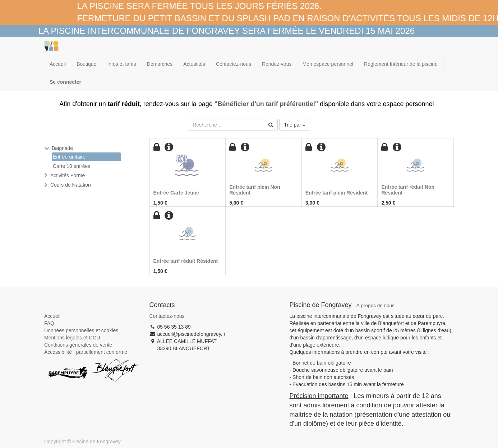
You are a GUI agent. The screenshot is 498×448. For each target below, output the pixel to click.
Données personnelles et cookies (81, 330)
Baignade (62, 148)
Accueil (52, 316)
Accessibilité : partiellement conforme (86, 352)
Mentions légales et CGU (72, 338)
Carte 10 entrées (72, 166)
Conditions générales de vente (78, 345)
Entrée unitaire (69, 157)
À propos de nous (375, 305)
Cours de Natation (71, 185)
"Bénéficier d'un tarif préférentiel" (266, 104)
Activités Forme (68, 175)
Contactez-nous (167, 316)
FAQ (49, 323)
